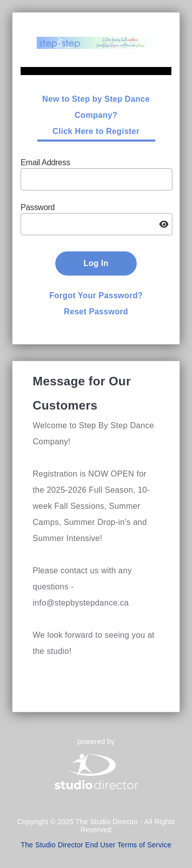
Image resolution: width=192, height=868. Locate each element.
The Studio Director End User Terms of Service (96, 845)
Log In (96, 263)
